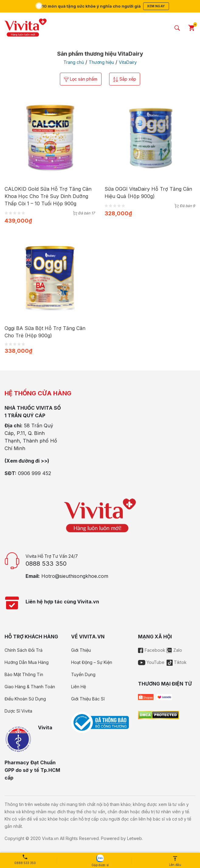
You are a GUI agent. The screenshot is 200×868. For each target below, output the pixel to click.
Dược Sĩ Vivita (18, 711)
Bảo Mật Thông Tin (24, 675)
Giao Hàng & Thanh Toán (30, 687)
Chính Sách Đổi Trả (24, 650)
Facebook (152, 650)
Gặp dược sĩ (100, 861)
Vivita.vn (50, 839)
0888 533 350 (46, 564)
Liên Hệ (79, 687)
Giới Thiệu (81, 650)
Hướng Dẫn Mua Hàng (27, 663)
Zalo (174, 650)
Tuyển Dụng (83, 675)
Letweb (134, 839)
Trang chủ (74, 62)
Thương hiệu (101, 62)
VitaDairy (128, 62)
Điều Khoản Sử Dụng (25, 699)
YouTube (151, 663)
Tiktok (177, 663)
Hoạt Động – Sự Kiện (92, 663)
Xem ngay (158, 6)
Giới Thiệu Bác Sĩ (88, 699)
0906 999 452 (34, 474)
